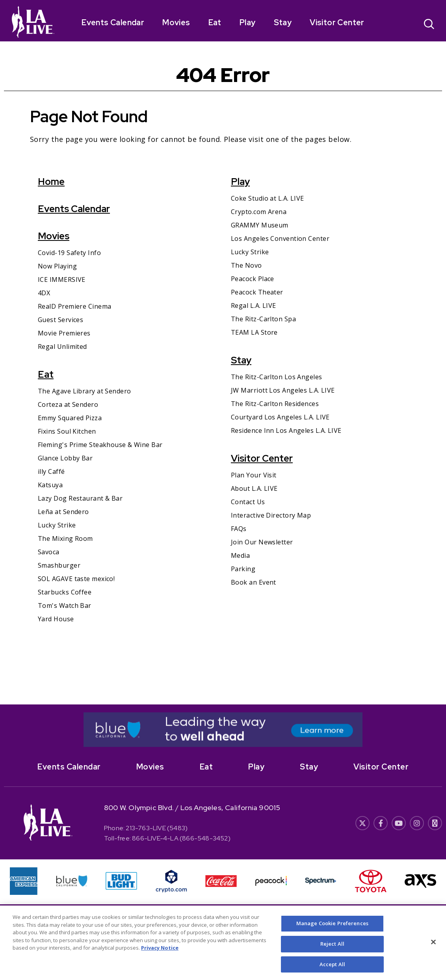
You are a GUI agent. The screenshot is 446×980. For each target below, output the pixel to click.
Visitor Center (337, 22)
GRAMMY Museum (260, 225)
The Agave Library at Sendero (85, 391)
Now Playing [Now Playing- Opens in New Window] (57, 266)
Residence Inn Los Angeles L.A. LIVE (286, 430)
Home (51, 182)
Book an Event (254, 582)
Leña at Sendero (63, 512)
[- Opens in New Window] (223, 730)
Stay (283, 22)
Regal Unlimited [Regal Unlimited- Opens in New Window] (62, 347)
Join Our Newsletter (262, 542)
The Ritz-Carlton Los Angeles (277, 377)
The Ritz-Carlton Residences (275, 404)
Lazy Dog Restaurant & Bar (80, 498)
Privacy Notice (160, 956)
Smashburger (59, 565)
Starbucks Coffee (65, 592)
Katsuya (50, 485)
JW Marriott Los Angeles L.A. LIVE (283, 390)
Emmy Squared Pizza (70, 418)
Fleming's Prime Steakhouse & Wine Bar (100, 445)
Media (240, 555)
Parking (243, 569)
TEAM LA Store (254, 332)
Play (248, 22)
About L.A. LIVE (254, 488)
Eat (215, 22)
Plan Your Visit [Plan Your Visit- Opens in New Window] (254, 475)
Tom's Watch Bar (65, 606)
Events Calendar (113, 22)
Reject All (332, 952)
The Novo (246, 265)
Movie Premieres (64, 333)
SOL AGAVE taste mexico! (76, 579)
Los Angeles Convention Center (280, 238)
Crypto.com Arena (259, 212)
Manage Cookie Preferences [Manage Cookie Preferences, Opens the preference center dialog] (332, 931)
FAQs (239, 529)
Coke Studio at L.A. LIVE (268, 198)
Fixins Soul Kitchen (67, 431)
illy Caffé (51, 471)
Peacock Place (253, 279)
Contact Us (248, 502)
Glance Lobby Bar (65, 458)
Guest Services (60, 320)
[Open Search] (429, 25)
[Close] (433, 950)
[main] (223, 373)
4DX (44, 293)
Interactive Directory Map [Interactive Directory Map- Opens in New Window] (271, 515)
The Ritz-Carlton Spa (263, 319)
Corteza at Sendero (68, 404)
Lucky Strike (57, 525)
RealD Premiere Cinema (74, 306)
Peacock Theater (257, 292)
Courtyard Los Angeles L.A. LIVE (280, 417)
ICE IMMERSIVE (62, 279)
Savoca (49, 552)
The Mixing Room (65, 538)
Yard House (56, 619)
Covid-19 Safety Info (69, 253)
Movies (176, 22)
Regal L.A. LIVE (254, 306)
